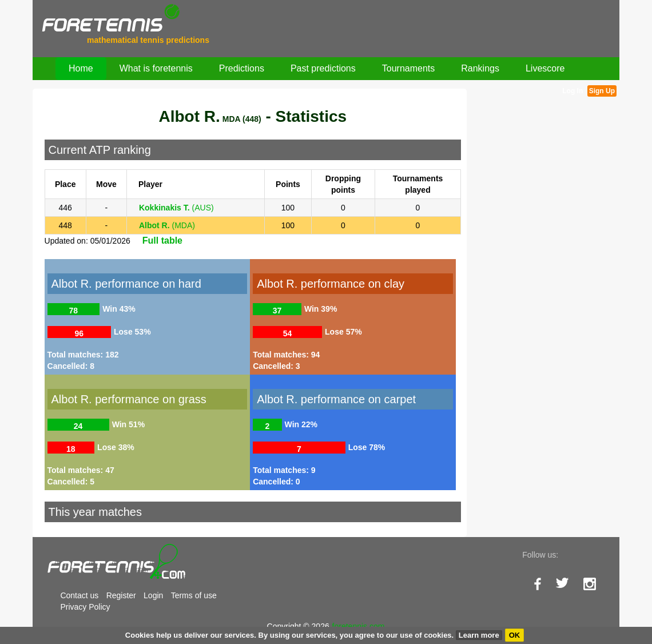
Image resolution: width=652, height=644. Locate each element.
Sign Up (602, 91)
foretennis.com (359, 626)
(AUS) (176, 208)
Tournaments (409, 68)
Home (81, 68)
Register (121, 595)
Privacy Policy (85, 607)
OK (515, 635)
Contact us (79, 595)
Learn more (479, 635)
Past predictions (323, 68)
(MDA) (167, 225)
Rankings (480, 68)
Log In (573, 91)
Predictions (242, 68)
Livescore (545, 68)
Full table (162, 240)
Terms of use (194, 595)
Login (153, 595)
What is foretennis (156, 68)
